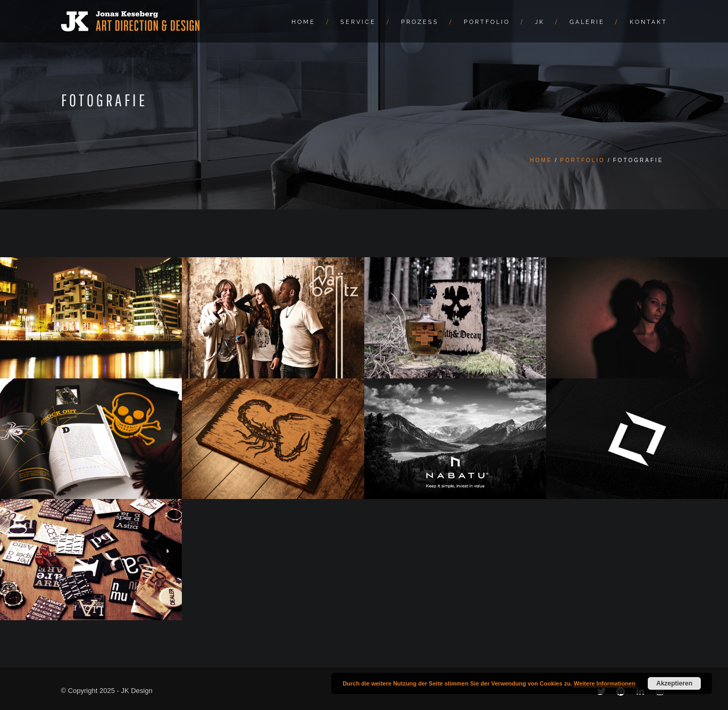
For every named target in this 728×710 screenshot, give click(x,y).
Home (303, 22)
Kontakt (648, 22)
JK (540, 22)
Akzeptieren (674, 683)
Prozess (420, 22)
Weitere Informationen (605, 683)
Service (358, 22)
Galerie (587, 22)
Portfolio (487, 22)
